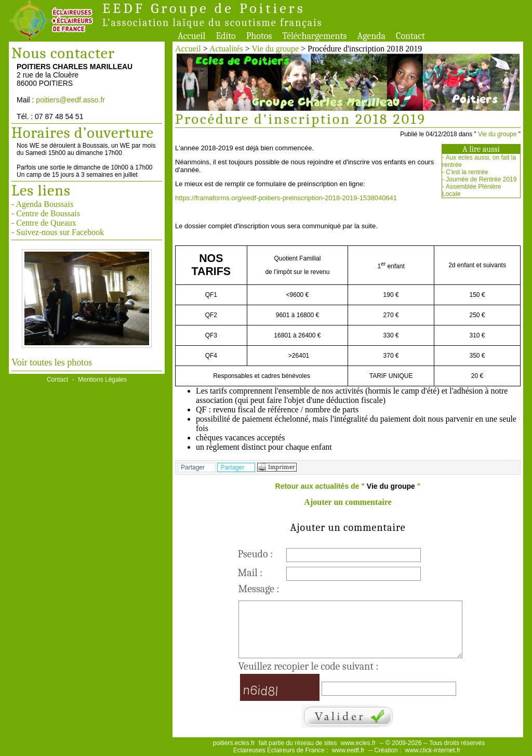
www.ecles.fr (358, 743)
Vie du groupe (276, 49)
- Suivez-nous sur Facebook (58, 232)
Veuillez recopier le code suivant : (309, 666)
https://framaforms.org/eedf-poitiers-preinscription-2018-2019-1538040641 (286, 198)
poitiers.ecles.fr (234, 743)
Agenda (371, 36)
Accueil (191, 36)
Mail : (250, 573)
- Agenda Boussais (42, 204)
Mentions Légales (102, 380)
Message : (259, 589)
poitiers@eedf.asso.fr (70, 100)
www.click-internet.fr (433, 750)
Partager (193, 467)
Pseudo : (256, 554)
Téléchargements (314, 36)
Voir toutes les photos (52, 362)
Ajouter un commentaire (348, 502)
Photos (259, 36)
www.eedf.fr (348, 750)
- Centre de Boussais (46, 213)
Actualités (226, 49)
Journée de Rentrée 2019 (481, 179)
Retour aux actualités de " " (348, 486)
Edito (225, 36)
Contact (410, 36)
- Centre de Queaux (44, 223)
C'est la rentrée (467, 172)
